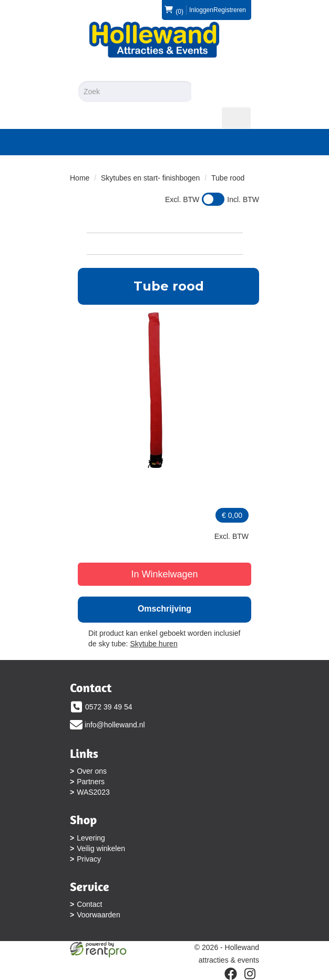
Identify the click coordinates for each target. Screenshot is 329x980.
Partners (91, 782)
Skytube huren (153, 644)
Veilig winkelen (101, 848)
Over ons (92, 771)
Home (80, 178)
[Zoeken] (206, 92)
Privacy (89, 859)
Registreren (230, 10)
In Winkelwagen (164, 574)
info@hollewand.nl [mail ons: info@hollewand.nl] (115, 725)
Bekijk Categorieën (165, 243)
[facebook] (231, 974)
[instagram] (250, 974)
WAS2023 (93, 792)
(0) (174, 10)
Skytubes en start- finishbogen (150, 178)
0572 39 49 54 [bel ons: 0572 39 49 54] (109, 707)
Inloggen (201, 10)
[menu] (236, 118)
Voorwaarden (99, 915)
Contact (89, 904)
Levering (91, 838)
